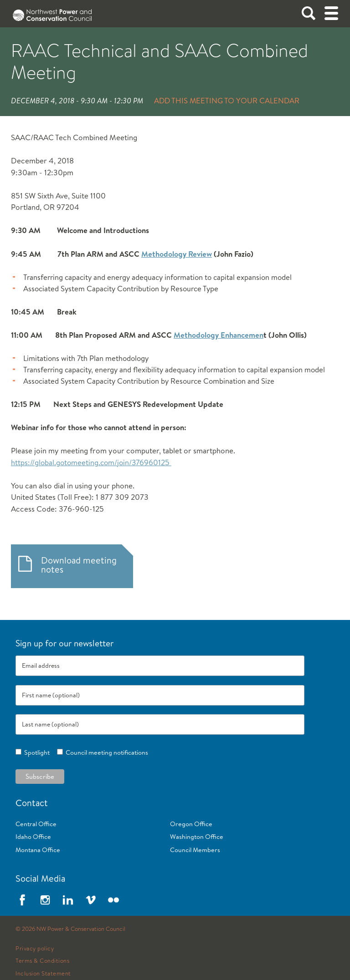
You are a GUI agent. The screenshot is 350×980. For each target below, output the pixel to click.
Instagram (45, 900)
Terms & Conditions (42, 961)
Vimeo (91, 900)
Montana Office (38, 850)
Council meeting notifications (106, 752)
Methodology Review (177, 254)
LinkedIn (68, 900)
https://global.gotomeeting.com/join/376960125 (91, 462)
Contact (32, 803)
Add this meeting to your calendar (227, 100)
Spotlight (36, 752)
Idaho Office (33, 837)
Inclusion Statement (43, 974)
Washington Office (197, 837)
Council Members (195, 850)
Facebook (22, 900)
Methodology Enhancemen (219, 335)
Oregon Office (191, 824)
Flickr (113, 900)
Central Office (36, 824)
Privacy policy (35, 949)
